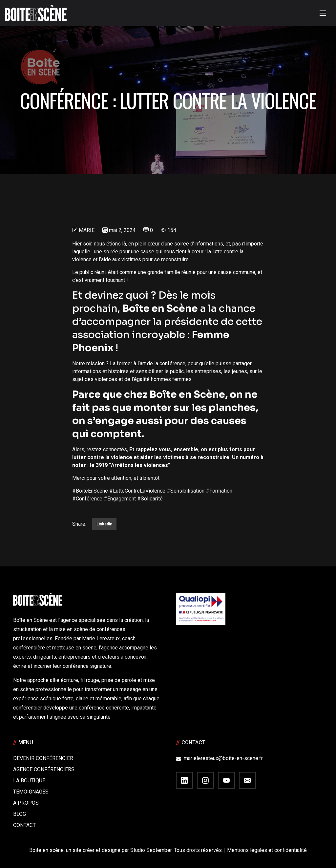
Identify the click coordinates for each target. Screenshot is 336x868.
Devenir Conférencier (43, 758)
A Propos (26, 803)
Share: (79, 524)
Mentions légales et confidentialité (267, 850)
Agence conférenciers (44, 769)
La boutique (29, 781)
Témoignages (31, 792)
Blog (20, 814)
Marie (87, 230)
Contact (24, 825)
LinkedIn (104, 524)
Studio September (151, 850)
